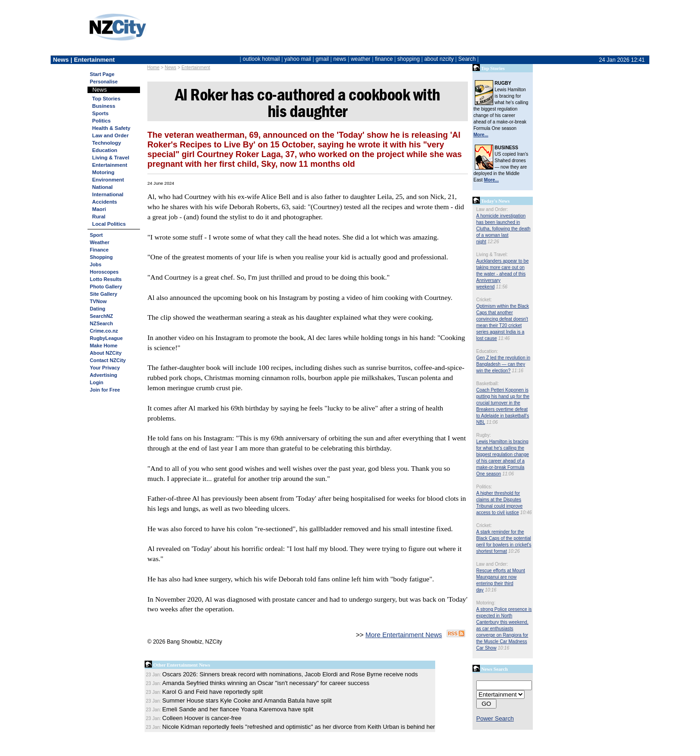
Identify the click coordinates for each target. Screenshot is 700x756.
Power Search (495, 718)
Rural (99, 217)
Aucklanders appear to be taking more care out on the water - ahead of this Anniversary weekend (502, 274)
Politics (101, 121)
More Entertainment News (403, 635)
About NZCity (106, 353)
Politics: (484, 487)
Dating (98, 309)
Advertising (103, 375)
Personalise (104, 82)
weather (361, 59)
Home (154, 67)
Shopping (101, 257)
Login (96, 382)
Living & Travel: (492, 255)
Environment (108, 180)
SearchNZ (101, 316)
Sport (96, 235)
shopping (409, 59)
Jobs (96, 264)
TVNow (98, 301)
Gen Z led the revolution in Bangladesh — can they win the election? (503, 364)
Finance (99, 250)
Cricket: (484, 300)
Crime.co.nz (104, 331)
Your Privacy (105, 368)
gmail (322, 59)
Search (467, 59)
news (340, 59)
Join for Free (105, 390)
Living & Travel (111, 158)
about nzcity (439, 59)
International (108, 194)
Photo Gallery (106, 287)
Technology (107, 143)
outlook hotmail (261, 59)
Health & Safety (111, 128)
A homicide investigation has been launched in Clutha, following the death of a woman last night (503, 229)
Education (105, 150)
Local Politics (109, 224)
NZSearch (101, 323)
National (102, 187)
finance (384, 59)
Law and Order (110, 135)
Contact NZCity (108, 360)
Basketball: (487, 384)
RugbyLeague (106, 338)
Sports (100, 113)
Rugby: (484, 435)
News (171, 67)
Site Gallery (103, 294)
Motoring (103, 172)
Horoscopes (104, 272)
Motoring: (486, 603)
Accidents (105, 202)
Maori (99, 209)
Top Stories (106, 99)
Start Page (102, 74)
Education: (487, 351)
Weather (99, 242)
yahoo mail (298, 59)
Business (104, 106)
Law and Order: (492, 209)
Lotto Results (106, 279)
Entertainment (196, 67)
